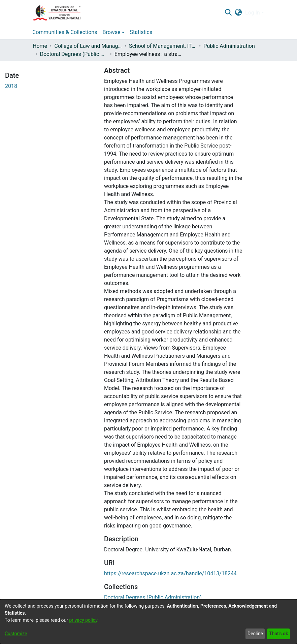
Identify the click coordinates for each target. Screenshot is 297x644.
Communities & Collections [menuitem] (65, 32)
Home (40, 46)
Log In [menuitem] (253, 13)
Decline (255, 634)
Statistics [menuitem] (141, 32)
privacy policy (83, 620)
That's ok (278, 634)
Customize (16, 634)
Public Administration (229, 46)
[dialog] (148, 622)
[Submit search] (228, 13)
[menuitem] (239, 13)
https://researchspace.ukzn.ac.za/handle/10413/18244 (170, 573)
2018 (11, 86)
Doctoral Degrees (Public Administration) (73, 54)
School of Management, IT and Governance (163, 46)
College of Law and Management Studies (88, 46)
